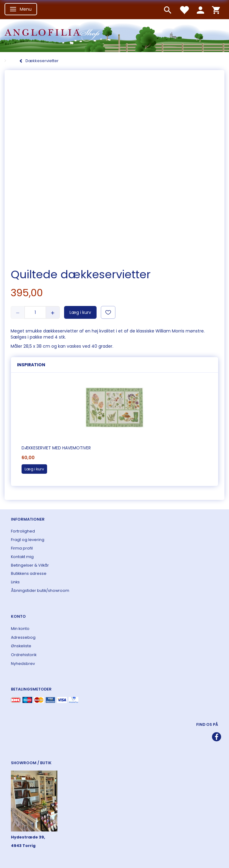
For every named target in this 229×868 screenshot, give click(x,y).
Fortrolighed (23, 531)
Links (15, 582)
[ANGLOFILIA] (114, 35)
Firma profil (22, 548)
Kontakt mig (22, 557)
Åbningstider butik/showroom (40, 590)
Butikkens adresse (29, 573)
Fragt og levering (28, 540)
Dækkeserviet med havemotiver (56, 448)
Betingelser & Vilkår (30, 565)
